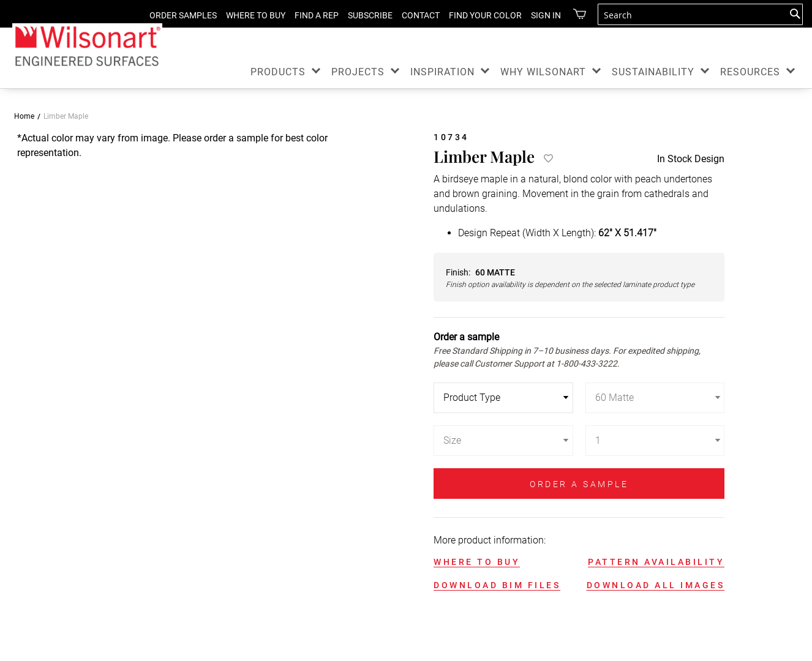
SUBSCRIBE (361, 15)
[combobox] (700, 14)
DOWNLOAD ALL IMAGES (656, 585)
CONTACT (412, 15)
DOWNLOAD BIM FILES (497, 585)
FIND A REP (307, 15)
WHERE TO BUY (246, 15)
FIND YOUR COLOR (476, 15)
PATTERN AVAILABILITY (656, 562)
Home (24, 116)
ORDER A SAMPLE (579, 484)
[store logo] (87, 46)
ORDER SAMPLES (174, 15)
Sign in (537, 15)
